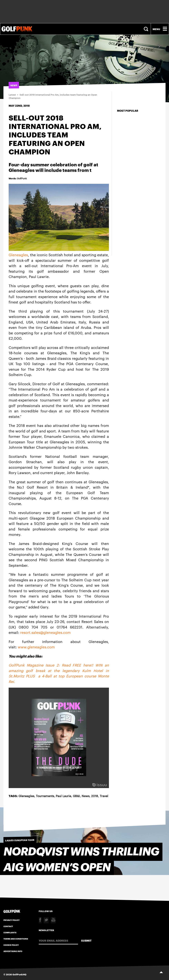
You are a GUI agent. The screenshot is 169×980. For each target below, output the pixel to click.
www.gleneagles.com (36, 647)
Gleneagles (18, 255)
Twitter (46, 920)
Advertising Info (13, 951)
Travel (104, 796)
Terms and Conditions (16, 939)
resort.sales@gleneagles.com (45, 632)
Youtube (53, 920)
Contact (8, 926)
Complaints (10, 932)
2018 (95, 796)
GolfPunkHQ (19, 974)
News (86, 796)
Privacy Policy (12, 920)
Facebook (40, 920)
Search (146, 29)
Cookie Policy (11, 945)
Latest (12, 95)
